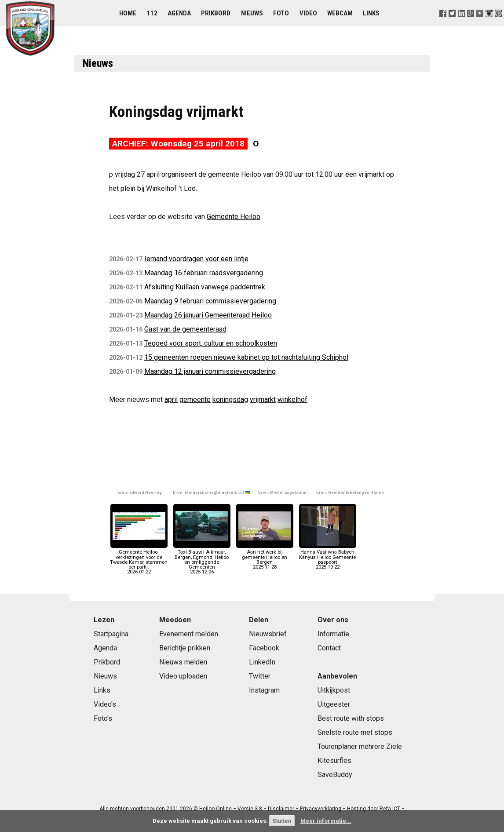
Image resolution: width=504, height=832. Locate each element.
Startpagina (111, 634)
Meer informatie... (326, 821)
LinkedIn (262, 662)
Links (371, 13)
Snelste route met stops (355, 732)
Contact (329, 648)
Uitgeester (334, 704)
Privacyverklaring (321, 809)
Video (308, 13)
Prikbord (216, 13)
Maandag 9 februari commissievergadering (210, 301)
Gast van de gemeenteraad (185, 329)
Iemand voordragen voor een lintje (196, 259)
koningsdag (230, 400)
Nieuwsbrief (268, 634)
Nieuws (252, 13)
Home (128, 13)
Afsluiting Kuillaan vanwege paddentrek (205, 287)
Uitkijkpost (334, 690)
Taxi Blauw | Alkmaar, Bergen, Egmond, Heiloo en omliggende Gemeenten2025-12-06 (202, 560)
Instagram (264, 690)
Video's (105, 704)
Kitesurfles (334, 761)
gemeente (195, 400)
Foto (281, 13)
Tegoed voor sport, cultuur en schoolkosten (211, 343)
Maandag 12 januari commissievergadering (210, 371)
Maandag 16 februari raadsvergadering (204, 273)
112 (152, 13)
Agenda (179, 13)
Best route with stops (351, 718)
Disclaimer (281, 809)
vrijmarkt (263, 400)
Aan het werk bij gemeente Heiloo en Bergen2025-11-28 (265, 557)
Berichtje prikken (185, 648)
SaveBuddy (335, 775)
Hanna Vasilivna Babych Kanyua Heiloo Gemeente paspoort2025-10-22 (328, 557)
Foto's (103, 718)
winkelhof (292, 400)
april (171, 400)
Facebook (264, 648)
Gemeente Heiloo (234, 217)
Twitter (260, 676)
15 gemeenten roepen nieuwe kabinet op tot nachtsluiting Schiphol (246, 357)
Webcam (340, 13)
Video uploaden (183, 676)
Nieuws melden (183, 662)
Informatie (333, 634)
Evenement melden (189, 634)
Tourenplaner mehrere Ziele (360, 746)
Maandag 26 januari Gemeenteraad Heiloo (208, 315)
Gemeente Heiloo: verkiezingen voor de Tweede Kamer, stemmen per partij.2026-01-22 (139, 560)
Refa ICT (390, 809)
